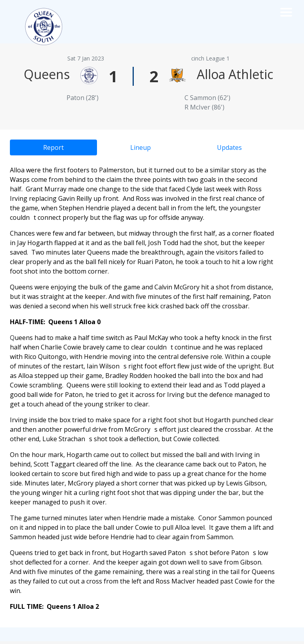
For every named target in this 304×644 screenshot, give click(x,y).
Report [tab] (53, 147)
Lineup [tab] (141, 147)
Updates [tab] (229, 147)
